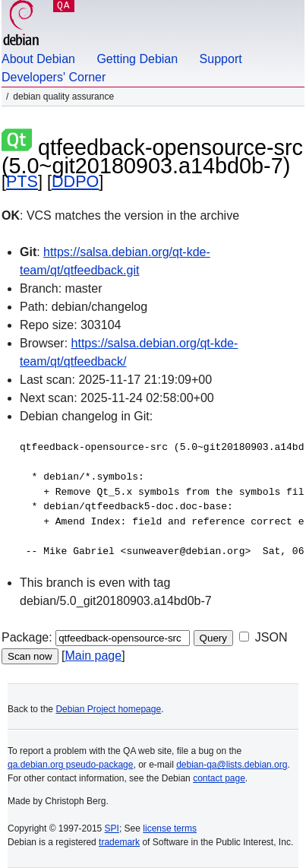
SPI (112, 828)
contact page (219, 778)
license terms (170, 828)
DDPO (75, 181)
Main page (93, 656)
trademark (119, 842)
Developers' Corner (54, 77)
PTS (22, 181)
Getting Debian (137, 59)
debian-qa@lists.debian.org (232, 765)
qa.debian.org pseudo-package (70, 765)
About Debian (38, 59)
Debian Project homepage (108, 709)
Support (221, 59)
